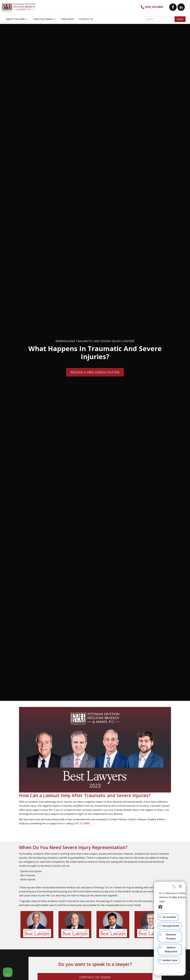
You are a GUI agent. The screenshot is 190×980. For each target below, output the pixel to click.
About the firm (15, 19)
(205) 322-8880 (154, 7)
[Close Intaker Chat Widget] (180, 885)
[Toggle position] (174, 885)
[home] (18, 6)
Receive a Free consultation (95, 372)
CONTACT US (86, 19)
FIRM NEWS (68, 19)
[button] (17, 19)
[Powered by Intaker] (165, 974)
